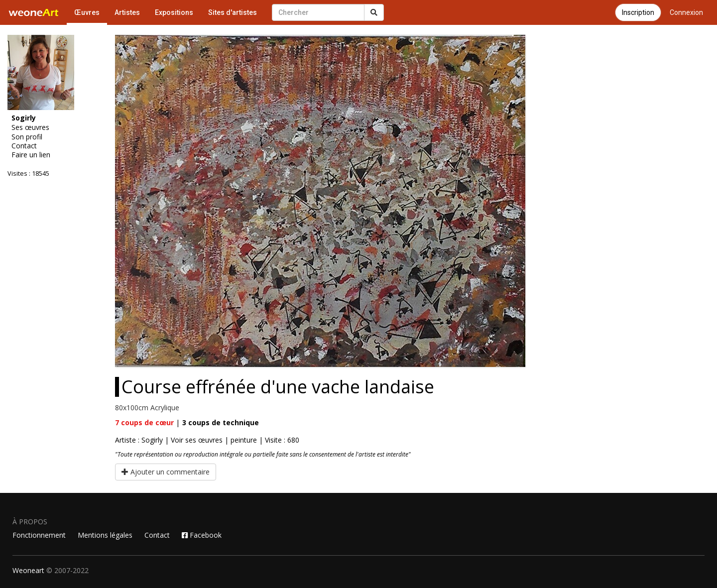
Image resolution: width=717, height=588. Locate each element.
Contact (24, 146)
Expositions (174, 12)
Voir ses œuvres (197, 440)
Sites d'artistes (233, 12)
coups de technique (221, 422)
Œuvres (87, 12)
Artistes (127, 12)
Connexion (686, 12)
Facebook (202, 535)
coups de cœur (144, 422)
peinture (244, 440)
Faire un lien (31, 155)
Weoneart (28, 570)
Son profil (27, 137)
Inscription (638, 12)
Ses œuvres (30, 127)
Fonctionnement (39, 535)
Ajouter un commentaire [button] (166, 472)
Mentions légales (105, 535)
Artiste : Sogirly (139, 440)
